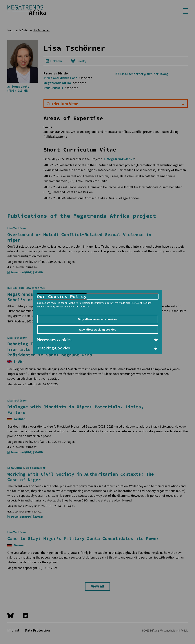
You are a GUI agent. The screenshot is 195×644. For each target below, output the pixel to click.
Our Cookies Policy (62, 296)
